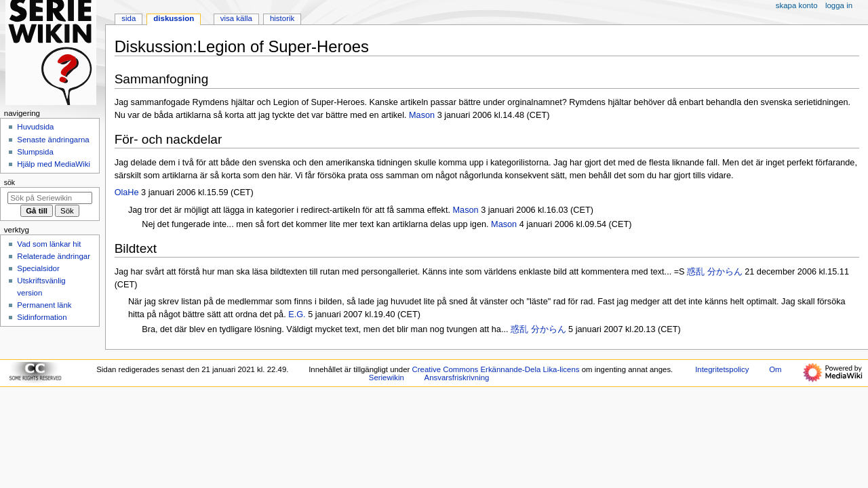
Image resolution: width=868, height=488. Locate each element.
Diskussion (174, 18)
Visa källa (236, 18)
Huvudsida (35, 127)
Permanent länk (44, 305)
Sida (129, 18)
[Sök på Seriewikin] (50, 198)
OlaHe (127, 192)
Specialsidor (38, 268)
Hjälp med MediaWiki (54, 164)
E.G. (297, 314)
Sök (9, 182)
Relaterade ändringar (54, 256)
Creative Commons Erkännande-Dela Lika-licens (496, 369)
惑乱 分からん (716, 272)
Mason (422, 115)
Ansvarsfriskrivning (457, 378)
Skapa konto (797, 5)
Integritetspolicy (722, 369)
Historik (282, 18)
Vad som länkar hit (49, 244)
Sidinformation (42, 317)
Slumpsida (35, 152)
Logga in (839, 5)
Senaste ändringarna (53, 140)
